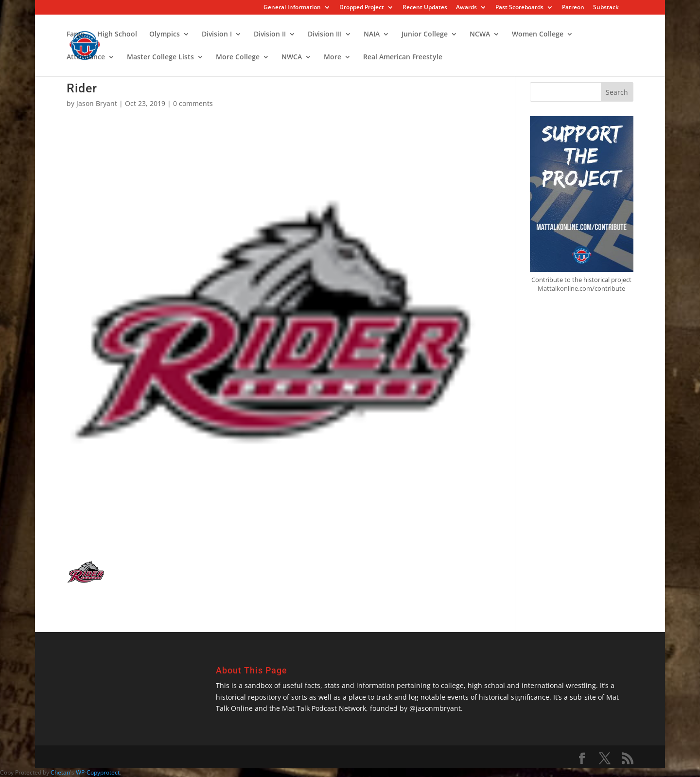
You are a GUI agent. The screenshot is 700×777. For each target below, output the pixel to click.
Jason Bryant (97, 103)
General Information (292, 8)
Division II (270, 35)
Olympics (165, 35)
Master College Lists (160, 57)
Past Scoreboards (519, 8)
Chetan (60, 772)
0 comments (193, 103)
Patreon (573, 8)
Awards (466, 8)
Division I (217, 35)
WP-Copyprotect (98, 772)
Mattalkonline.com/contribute (581, 288)
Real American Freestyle (403, 57)
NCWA (480, 35)
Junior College (425, 35)
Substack (606, 8)
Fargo (76, 35)
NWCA (292, 57)
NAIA (372, 35)
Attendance (86, 57)
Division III (325, 35)
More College (238, 57)
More (332, 57)
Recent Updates (425, 8)
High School (117, 35)
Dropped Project (362, 8)
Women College (538, 35)
